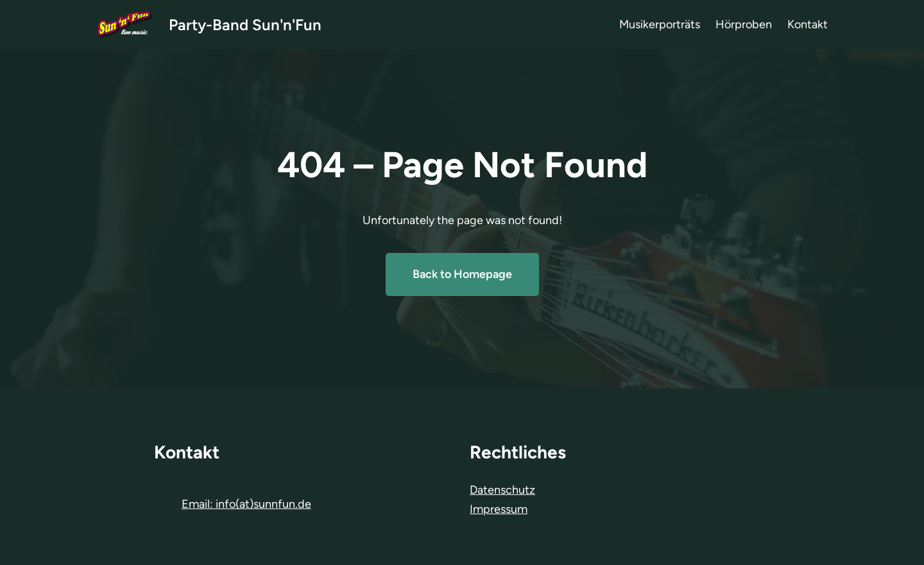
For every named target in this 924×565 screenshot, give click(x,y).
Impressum (499, 509)
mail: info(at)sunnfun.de (250, 504)
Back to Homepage (462, 274)
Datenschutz (502, 490)
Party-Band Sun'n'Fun (245, 25)
